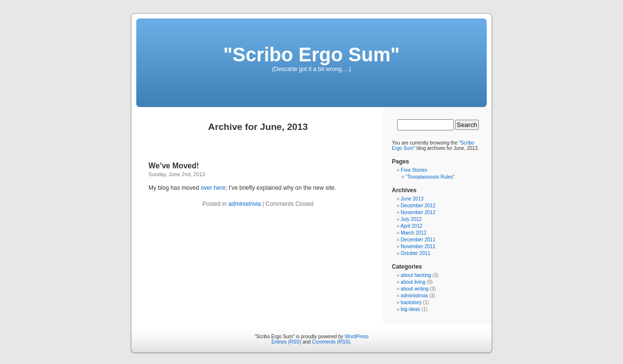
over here (213, 188)
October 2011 (415, 253)
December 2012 (418, 206)
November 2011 (418, 246)
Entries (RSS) (286, 342)
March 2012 (413, 233)
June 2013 (412, 199)
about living (413, 282)
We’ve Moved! (174, 166)
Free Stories (414, 170)
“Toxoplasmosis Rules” (430, 177)
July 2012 (411, 219)
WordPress (357, 337)
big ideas (410, 309)
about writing (414, 289)
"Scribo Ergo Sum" (311, 55)
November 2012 (418, 212)
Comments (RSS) (331, 342)
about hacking (416, 275)
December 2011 (418, 240)
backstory (411, 302)
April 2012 (412, 226)
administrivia (245, 204)
